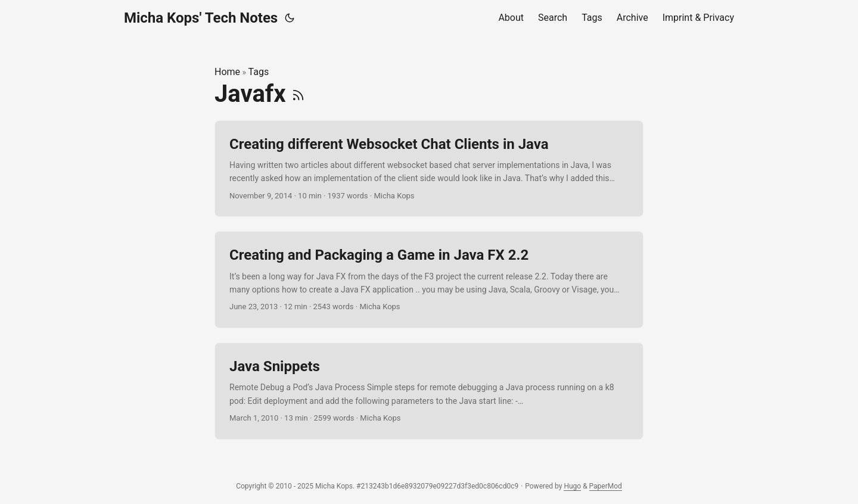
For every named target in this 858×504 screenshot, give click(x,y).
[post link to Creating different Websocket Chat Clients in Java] (429, 169)
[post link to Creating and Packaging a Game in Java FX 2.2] (429, 280)
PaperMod (606, 486)
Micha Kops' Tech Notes (201, 18)
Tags (259, 72)
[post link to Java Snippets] (429, 391)
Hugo (572, 486)
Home (227, 72)
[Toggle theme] (290, 18)
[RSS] (298, 94)
